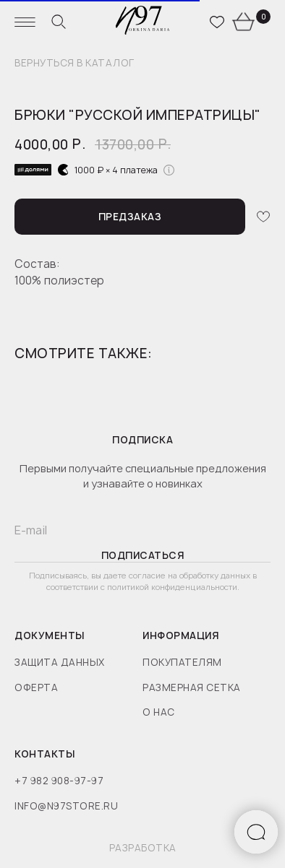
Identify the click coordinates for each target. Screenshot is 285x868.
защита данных (60, 662)
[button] (130, 217)
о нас (159, 712)
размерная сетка (192, 687)
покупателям (182, 662)
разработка (143, 848)
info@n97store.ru (66, 806)
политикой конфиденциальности (172, 587)
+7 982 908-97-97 (59, 781)
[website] (59, 22)
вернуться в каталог (75, 64)
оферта (36, 687)
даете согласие (136, 575)
